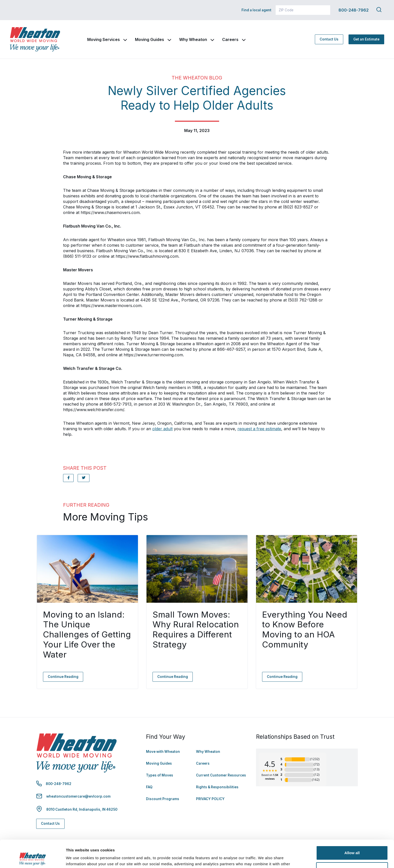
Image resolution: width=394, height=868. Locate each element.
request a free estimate (259, 429)
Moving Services (104, 39)
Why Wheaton (193, 39)
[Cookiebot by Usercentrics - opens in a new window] (33, 858)
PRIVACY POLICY (210, 799)
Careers (230, 39)
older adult (162, 429)
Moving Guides (150, 39)
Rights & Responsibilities (217, 787)
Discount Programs (163, 799)
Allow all (352, 827)
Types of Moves (160, 775)
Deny (352, 843)
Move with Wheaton (163, 752)
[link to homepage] (35, 39)
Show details (78, 858)
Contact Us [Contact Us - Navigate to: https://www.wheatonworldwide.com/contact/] (329, 39)
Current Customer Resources (221, 775)
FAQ (149, 787)
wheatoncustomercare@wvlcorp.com (78, 796)
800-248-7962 (354, 10)
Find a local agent (256, 10)
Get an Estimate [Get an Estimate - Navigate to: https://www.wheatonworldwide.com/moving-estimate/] (366, 39)
